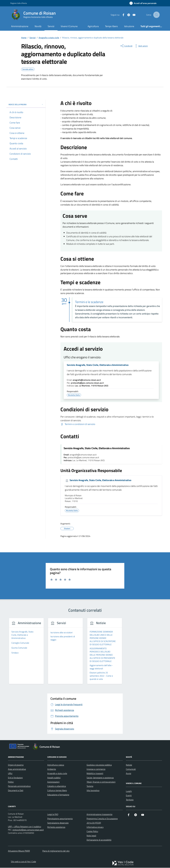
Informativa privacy (95, 827)
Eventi (129, 796)
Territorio (130, 800)
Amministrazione (20, 26)
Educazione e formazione (58, 795)
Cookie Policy (92, 832)
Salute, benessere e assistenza (100, 778)
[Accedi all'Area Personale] (143, 3)
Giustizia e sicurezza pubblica (99, 765)
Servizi (51, 26)
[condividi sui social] (126, 46)
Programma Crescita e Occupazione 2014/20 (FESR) (102, 821)
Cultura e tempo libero (57, 791)
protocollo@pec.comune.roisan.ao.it (87, 383)
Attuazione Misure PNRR (19, 851)
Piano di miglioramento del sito (56, 851)
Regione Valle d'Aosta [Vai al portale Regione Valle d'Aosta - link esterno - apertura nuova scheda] (19, 3)
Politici (11, 782)
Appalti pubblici (54, 778)
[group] (26, 653)
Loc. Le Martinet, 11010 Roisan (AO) (92, 386)
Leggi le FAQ (53, 815)
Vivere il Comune (69, 26)
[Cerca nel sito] (156, 15)
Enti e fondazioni (15, 778)
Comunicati (131, 769)
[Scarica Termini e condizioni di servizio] (78, 424)
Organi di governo (16, 765)
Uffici (10, 774)
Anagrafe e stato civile (57, 774)
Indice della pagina (26, 104)
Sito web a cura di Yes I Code (23, 862)
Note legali (91, 836)
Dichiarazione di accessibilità (99, 840)
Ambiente (52, 769)
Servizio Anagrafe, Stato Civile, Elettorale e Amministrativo (98, 365)
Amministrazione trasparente (99, 815)
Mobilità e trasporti (95, 774)
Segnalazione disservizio (58, 823)
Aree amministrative (17, 769)
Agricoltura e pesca (56, 765)
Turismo (90, 786)
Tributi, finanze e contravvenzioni (101, 782)
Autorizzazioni (53, 782)
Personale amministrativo (19, 786)
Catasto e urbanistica (57, 786)
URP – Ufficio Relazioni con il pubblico (25, 827)
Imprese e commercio (96, 769)
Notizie (129, 765)
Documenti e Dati (16, 791)
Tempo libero (111, 26)
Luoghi (129, 791)
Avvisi (128, 774)
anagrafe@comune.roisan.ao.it (87, 380)
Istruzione (129, 26)
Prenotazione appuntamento (60, 819)
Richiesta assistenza (56, 827)
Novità (38, 26)
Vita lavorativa (93, 791)
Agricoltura (93, 26)
